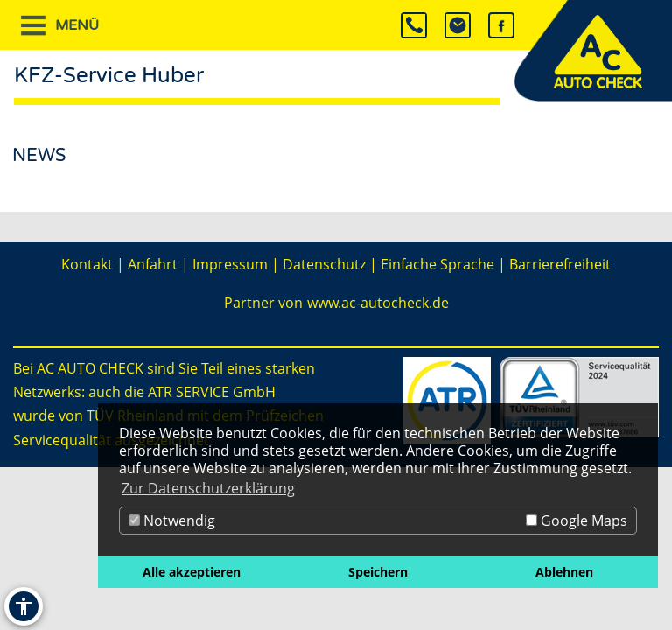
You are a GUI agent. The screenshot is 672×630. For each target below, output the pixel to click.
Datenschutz (324, 264)
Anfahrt (153, 264)
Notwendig (172, 521)
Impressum (230, 264)
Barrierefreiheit (560, 264)
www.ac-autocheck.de (378, 303)
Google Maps (577, 521)
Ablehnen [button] (564, 572)
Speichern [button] (378, 572)
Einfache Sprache (437, 264)
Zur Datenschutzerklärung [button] (208, 488)
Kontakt (87, 264)
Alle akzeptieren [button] (192, 572)
